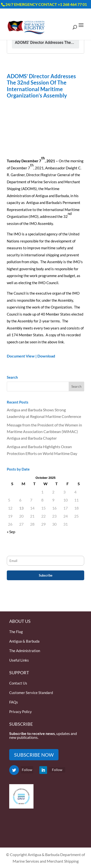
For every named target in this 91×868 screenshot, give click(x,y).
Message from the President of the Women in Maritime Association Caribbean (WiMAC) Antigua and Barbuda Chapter (44, 431)
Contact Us (18, 683)
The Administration (25, 651)
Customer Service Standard (31, 693)
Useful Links (19, 660)
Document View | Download (31, 356)
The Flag (16, 632)
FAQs (14, 702)
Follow (27, 770)
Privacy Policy (21, 712)
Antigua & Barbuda (24, 641)
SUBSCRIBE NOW (34, 755)
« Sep (11, 532)
